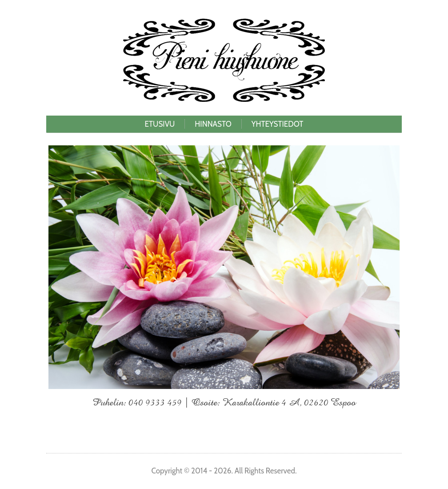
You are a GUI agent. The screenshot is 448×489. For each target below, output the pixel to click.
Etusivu (160, 124)
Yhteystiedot (278, 124)
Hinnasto (213, 124)
